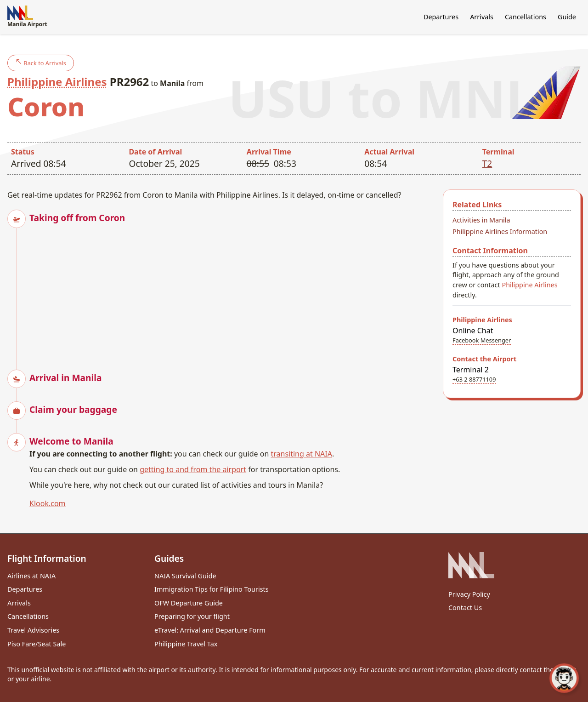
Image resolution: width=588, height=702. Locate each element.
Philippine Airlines (57, 82)
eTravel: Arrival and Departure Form (210, 630)
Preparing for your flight (192, 616)
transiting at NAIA (301, 454)
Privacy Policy (469, 594)
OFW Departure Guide (189, 603)
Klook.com (48, 503)
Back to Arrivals (41, 63)
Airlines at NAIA (31, 576)
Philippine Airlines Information (500, 231)
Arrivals (482, 17)
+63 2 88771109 (474, 379)
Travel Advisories (33, 630)
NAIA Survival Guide (185, 576)
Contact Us (465, 608)
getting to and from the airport (193, 469)
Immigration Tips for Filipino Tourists (212, 589)
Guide (567, 17)
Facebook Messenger (482, 340)
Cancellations (526, 17)
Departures (441, 17)
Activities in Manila (481, 220)
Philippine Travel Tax (186, 644)
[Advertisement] (232, 289)
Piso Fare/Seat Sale (37, 644)
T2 (487, 163)
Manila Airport (27, 17)
